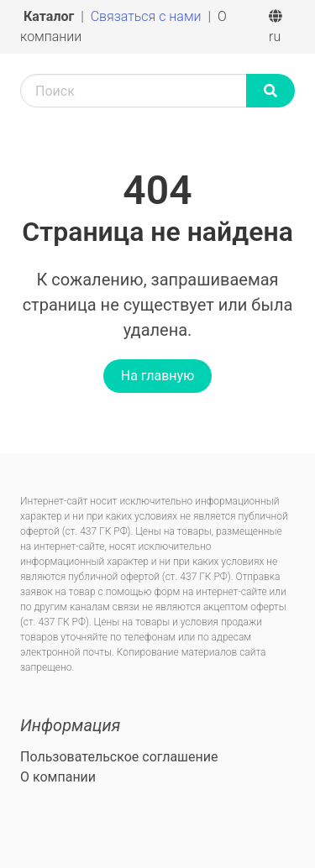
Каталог (50, 16)
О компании (58, 777)
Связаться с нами (148, 16)
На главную (157, 376)
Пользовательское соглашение (119, 757)
